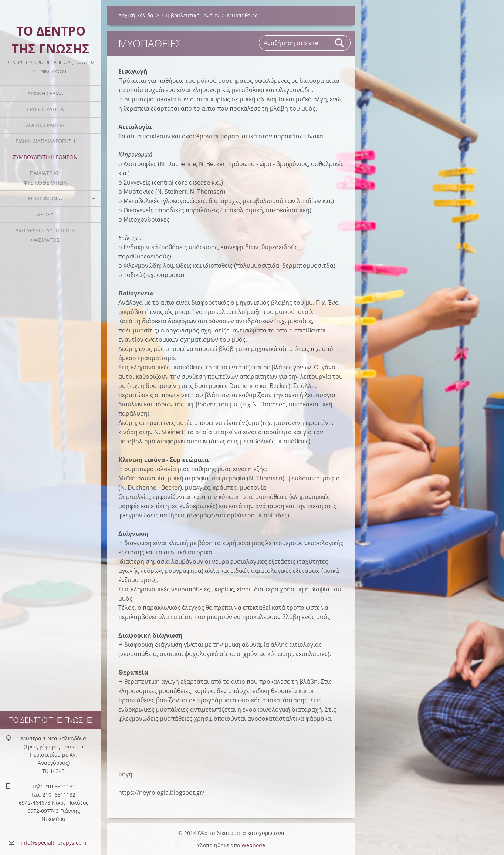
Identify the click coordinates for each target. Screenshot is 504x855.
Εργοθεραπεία (45, 109)
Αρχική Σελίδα (45, 93)
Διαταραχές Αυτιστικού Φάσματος (45, 235)
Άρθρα (45, 214)
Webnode (253, 845)
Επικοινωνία (45, 198)
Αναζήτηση (340, 43)
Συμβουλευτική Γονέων (45, 157)
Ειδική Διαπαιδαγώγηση (45, 141)
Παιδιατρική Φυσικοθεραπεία (45, 178)
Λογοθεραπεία (45, 125)
